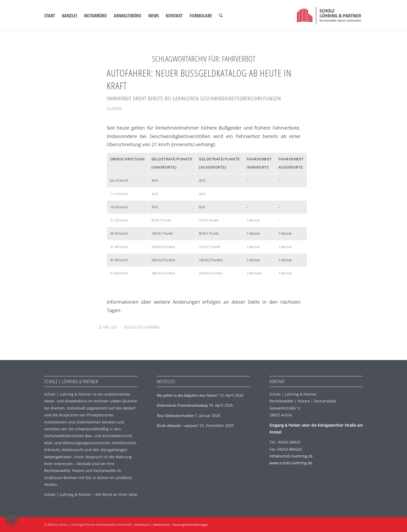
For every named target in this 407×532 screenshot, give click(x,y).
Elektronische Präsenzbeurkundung (182, 405)
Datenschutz (161, 524)
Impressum (142, 524)
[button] (12, 520)
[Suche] (221, 16)
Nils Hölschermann (145, 327)
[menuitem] (50, 16)
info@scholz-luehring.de (291, 456)
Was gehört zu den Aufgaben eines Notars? (187, 395)
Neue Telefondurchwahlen (175, 416)
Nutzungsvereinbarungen (190, 524)
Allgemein (114, 109)
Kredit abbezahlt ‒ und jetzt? (178, 426)
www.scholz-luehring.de (291, 463)
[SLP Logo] (329, 16)
